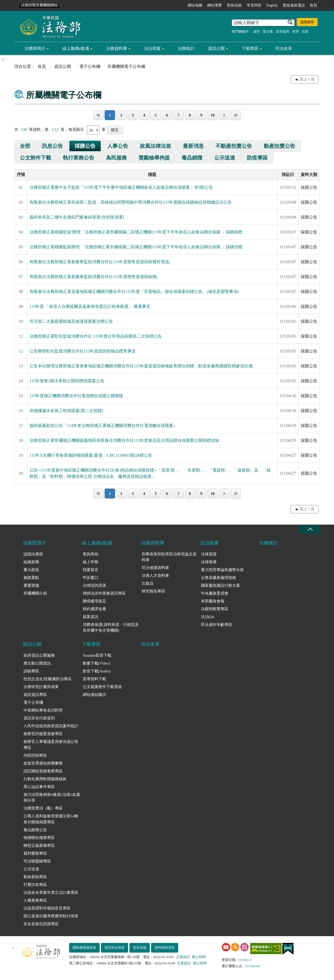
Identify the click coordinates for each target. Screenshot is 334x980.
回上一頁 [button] (307, 79)
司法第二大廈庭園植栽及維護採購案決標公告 (71, 321)
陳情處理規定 (94, 601)
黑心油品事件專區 (39, 787)
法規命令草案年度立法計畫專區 (51, 893)
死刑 (296, 31)
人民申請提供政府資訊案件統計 (51, 726)
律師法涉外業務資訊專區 (104, 593)
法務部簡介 (35, 48)
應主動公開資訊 (37, 663)
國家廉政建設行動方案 (220, 585)
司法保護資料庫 (155, 568)
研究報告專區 (153, 591)
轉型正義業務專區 (39, 846)
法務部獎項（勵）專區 (43, 808)
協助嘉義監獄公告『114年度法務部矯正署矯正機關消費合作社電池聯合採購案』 (103, 426)
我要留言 (91, 570)
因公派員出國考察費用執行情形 (51, 916)
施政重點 (31, 578)
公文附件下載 (35, 158)
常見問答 (254, 5)
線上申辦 (91, 562)
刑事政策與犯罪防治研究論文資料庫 (169, 557)
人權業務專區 (35, 900)
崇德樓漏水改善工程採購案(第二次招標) (66, 411)
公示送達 (225, 158)
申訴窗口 (91, 578)
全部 (25, 146)
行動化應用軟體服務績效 (45, 779)
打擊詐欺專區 (35, 885)
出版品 (148, 583)
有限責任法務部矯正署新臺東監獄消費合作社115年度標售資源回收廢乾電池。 (101, 262)
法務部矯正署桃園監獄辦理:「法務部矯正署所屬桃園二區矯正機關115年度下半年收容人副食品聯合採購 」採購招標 (136, 247)
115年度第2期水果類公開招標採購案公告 (67, 381)
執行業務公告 (79, 158)
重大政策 (31, 570)
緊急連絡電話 (294, 5)
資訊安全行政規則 (39, 718)
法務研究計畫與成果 (41, 687)
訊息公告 (52, 146)
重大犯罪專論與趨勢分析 (222, 570)
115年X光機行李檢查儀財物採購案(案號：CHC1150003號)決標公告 (91, 455)
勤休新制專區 (35, 877)
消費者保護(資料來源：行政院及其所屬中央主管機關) (111, 628)
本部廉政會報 (213, 601)
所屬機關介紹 (35, 593)
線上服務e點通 (76, 48)
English (272, 5)
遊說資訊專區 (35, 695)
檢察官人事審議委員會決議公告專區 (51, 745)
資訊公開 (216, 48)
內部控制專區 (35, 755)
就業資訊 (91, 617)
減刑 (257, 31)
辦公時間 (199, 957)
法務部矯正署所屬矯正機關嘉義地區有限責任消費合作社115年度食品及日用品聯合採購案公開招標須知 (124, 440)
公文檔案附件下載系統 (102, 687)
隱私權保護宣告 (84, 947)
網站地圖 (195, 5)
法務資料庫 (117, 48)
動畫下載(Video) (97, 663)
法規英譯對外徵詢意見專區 (47, 908)
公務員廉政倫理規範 (219, 578)
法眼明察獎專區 (215, 609)
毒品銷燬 (192, 158)
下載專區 (250, 48)
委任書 (268, 31)
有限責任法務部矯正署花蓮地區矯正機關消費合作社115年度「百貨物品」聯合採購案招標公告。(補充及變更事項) (134, 292)
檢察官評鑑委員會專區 (43, 734)
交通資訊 (183, 957)
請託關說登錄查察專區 (43, 771)
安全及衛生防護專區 (41, 924)
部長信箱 (234, 5)
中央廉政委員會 (215, 593)
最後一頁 (236, 115)
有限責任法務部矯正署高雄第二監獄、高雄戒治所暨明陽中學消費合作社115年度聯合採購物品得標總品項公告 (131, 202)
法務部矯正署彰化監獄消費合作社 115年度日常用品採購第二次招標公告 (96, 336)
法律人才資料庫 (155, 576)
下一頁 (224, 115)
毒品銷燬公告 (35, 830)
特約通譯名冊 (94, 609)
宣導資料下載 (94, 679)
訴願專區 (31, 671)
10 (213, 115)
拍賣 (305, 31)
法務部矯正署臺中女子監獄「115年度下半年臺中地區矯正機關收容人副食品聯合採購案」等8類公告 (121, 187)
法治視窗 (152, 48)
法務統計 (186, 48)
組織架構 (31, 562)
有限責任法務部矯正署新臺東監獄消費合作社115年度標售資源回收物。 (95, 277)
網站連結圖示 (94, 695)
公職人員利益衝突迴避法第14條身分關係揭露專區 (51, 819)
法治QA (208, 617)
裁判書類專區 (35, 853)
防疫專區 (257, 158)
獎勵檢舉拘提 (154, 158)
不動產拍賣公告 (234, 146)
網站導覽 (214, 5)
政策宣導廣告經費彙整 (43, 763)
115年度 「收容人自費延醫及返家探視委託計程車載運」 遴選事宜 (90, 306)
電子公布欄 (90, 66)
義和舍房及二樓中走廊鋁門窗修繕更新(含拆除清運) (77, 217)
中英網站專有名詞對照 (43, 710)
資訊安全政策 (115, 947)
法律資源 (209, 554)
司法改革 (284, 48)
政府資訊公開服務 (39, 655)
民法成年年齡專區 (217, 625)
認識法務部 (33, 554)
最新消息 (193, 146)
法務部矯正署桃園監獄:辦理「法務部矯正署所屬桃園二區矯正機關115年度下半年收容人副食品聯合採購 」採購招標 (136, 232)
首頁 (313, 5)
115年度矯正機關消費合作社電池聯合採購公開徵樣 (76, 396)
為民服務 (116, 158)
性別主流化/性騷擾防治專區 (47, 679)
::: (13, 4)
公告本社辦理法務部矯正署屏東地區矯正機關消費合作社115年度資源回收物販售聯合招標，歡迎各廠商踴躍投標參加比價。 (143, 366)
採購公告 (85, 146)
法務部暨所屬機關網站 (39, 5)
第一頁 (99, 115)
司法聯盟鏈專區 (37, 861)
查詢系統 (91, 554)
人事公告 (118, 146)
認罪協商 (283, 31)
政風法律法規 (156, 146)
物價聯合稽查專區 (39, 838)
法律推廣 (209, 562)
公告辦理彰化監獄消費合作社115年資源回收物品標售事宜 (83, 351)
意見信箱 (140, 947)
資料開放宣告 (165, 947)
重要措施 (31, 585)
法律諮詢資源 (94, 585)
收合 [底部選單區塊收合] (310, 529)
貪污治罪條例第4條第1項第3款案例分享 (52, 798)
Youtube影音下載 (97, 655)
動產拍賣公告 (279, 146)
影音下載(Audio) (97, 671)
